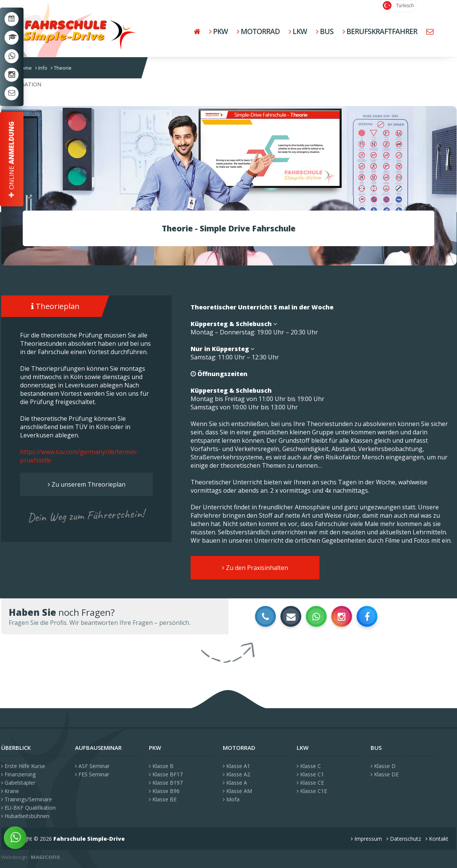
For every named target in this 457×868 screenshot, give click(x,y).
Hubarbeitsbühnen (25, 816)
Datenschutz (404, 839)
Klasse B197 (166, 783)
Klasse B (161, 766)
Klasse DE (385, 774)
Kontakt (437, 839)
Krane (10, 791)
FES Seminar (92, 774)
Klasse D (383, 766)
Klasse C (309, 766)
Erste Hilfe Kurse (23, 766)
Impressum (366, 839)
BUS (325, 31)
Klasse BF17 (166, 774)
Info (41, 68)
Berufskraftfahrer (380, 31)
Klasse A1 (236, 766)
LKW (298, 31)
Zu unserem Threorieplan (87, 484)
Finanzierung (18, 774)
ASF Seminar (92, 766)
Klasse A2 (236, 774)
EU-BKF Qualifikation (28, 808)
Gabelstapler (18, 783)
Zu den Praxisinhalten (255, 568)
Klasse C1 (310, 774)
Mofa (231, 799)
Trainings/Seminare (27, 799)
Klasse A (235, 783)
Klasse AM (237, 791)
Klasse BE (163, 799)
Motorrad (258, 31)
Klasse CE (310, 783)
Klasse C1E (312, 791)
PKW (218, 31)
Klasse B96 (164, 791)
